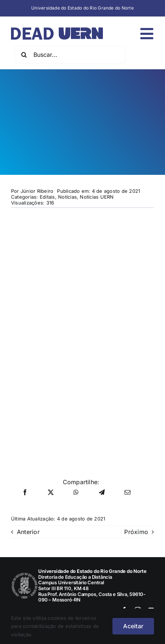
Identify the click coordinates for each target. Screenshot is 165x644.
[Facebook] (25, 493)
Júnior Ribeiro (37, 191)
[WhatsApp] (76, 493)
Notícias (67, 197)
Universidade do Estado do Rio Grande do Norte (82, 8)
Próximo (136, 532)
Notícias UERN (97, 197)
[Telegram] (102, 493)
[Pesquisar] (24, 55)
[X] (51, 493)
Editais (47, 197)
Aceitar (133, 626)
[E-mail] (128, 493)
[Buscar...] (70, 55)
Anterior (28, 532)
